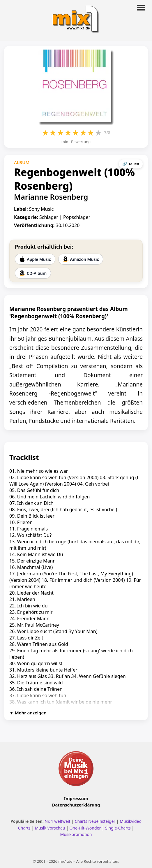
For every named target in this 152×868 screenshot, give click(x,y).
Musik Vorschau (50, 828)
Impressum (76, 798)
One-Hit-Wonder (85, 828)
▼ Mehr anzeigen (28, 713)
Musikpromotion (76, 834)
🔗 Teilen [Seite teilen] (131, 164)
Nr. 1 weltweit (57, 821)
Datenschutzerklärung (76, 805)
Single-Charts (118, 828)
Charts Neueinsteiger (95, 821)
